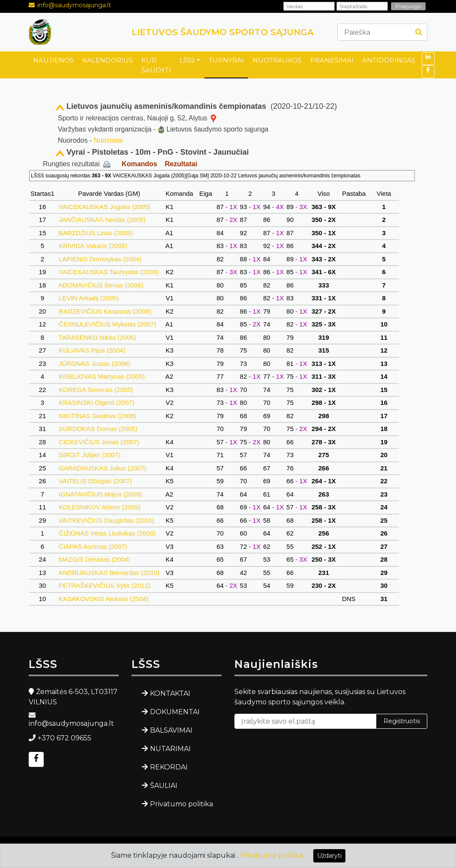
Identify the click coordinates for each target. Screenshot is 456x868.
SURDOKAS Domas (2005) (98, 429)
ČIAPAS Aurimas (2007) (93, 546)
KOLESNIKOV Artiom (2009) (100, 507)
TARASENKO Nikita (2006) (97, 337)
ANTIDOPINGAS (389, 60)
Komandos (139, 164)
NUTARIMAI (170, 749)
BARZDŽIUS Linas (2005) (96, 233)
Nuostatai (108, 140)
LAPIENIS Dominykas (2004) (100, 259)
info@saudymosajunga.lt (74, 5)
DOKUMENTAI (175, 712)
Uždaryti (329, 856)
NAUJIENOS (53, 60)
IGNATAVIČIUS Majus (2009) (100, 494)
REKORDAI (169, 767)
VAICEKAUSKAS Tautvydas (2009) (109, 272)
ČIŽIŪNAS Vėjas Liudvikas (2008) (107, 533)
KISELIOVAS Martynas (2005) (102, 376)
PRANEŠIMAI (332, 60)
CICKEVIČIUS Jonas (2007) (99, 442)
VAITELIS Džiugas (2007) (95, 481)
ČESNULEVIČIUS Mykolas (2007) (108, 324)
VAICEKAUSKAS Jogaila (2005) (105, 207)
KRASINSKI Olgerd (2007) (97, 403)
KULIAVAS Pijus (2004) (92, 350)
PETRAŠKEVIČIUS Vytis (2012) (105, 585)
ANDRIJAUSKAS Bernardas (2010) (109, 573)
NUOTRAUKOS (277, 60)
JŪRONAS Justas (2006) (94, 364)
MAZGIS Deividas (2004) (94, 559)
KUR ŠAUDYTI (156, 65)
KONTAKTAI (170, 693)
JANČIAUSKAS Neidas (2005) (102, 220)
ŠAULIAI (164, 786)
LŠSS (187, 60)
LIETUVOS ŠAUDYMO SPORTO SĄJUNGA (223, 32)
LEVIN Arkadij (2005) (89, 298)
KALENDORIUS (108, 60)
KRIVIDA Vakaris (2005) (93, 246)
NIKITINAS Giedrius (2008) (97, 416)
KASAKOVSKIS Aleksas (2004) (104, 599)
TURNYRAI (226, 60)
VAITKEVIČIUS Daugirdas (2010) (106, 520)
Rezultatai (181, 164)
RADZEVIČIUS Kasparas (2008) (105, 311)
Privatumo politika (181, 804)
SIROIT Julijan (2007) (90, 455)
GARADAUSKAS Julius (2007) (103, 468)
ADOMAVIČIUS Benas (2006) (101, 285)
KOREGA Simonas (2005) (96, 390)
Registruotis (402, 721)
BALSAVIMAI (171, 730)
